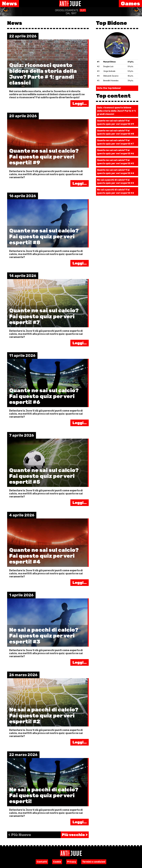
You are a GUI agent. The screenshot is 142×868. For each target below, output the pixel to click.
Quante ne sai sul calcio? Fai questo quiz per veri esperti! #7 (115, 142)
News (9, 4)
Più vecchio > (75, 835)
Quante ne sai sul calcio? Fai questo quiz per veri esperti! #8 (115, 132)
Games (130, 4)
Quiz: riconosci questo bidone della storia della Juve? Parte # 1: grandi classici (116, 111)
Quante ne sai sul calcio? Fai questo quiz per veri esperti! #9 (115, 122)
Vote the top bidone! (109, 88)
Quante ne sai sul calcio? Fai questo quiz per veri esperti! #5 (115, 162)
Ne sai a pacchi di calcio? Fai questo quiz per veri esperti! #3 (115, 182)
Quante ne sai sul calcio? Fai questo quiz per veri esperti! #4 (116, 172)
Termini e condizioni (94, 862)
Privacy (72, 862)
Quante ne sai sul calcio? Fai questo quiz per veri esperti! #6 (115, 152)
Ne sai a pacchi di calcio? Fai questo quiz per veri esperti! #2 (115, 191)
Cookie (57, 862)
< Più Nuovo (20, 835)
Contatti (42, 862)
